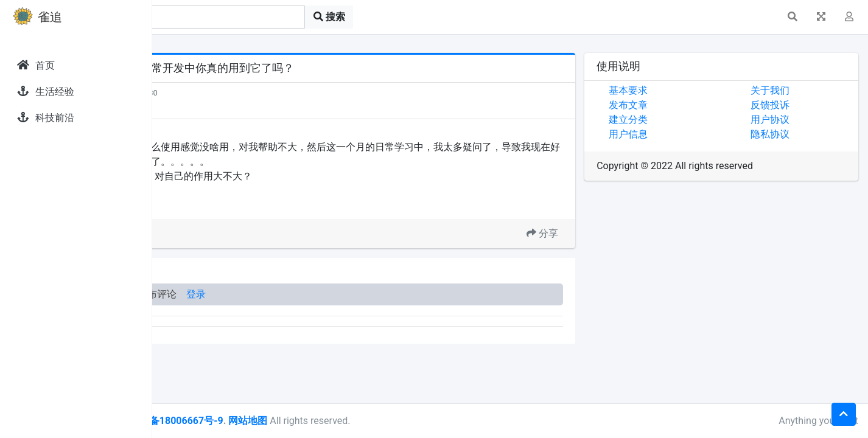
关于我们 (794, 90)
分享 (590, 233)
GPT (227, 204)
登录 (340, 294)
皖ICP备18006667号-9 (317, 421)
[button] (793, 17)
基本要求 (676, 90)
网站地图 (391, 421)
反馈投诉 (794, 105)
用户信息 (676, 134)
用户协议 (794, 120)
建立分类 (676, 120)
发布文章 (676, 105)
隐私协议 (794, 134)
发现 (206, 93)
